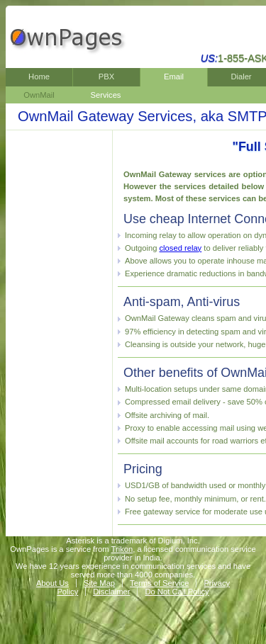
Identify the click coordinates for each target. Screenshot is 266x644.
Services (106, 95)
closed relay (181, 248)
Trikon (122, 549)
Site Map (99, 583)
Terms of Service (159, 583)
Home (39, 77)
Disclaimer (111, 592)
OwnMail (39, 95)
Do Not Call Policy (177, 592)
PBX (106, 77)
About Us (52, 583)
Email (174, 77)
